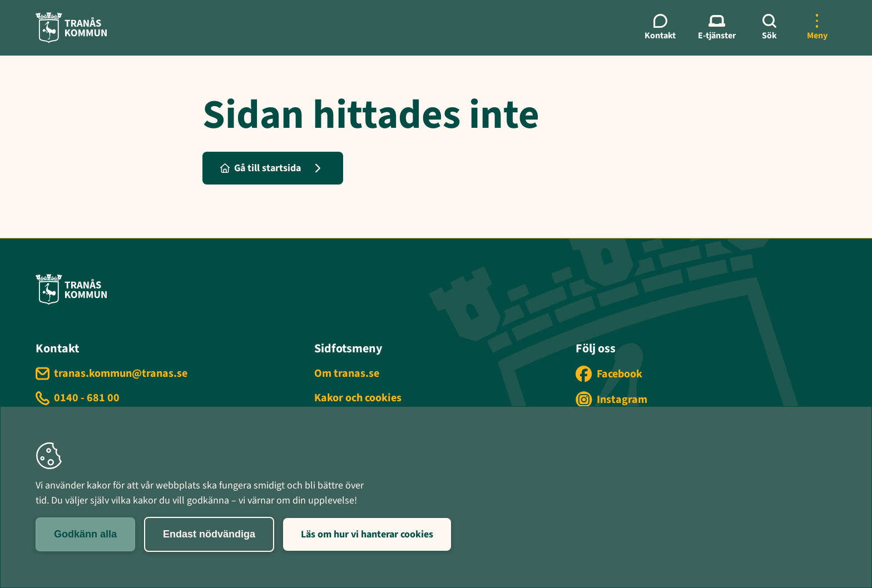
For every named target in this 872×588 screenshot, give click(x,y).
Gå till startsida (261, 168)
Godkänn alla (85, 534)
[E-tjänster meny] (717, 28)
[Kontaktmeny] (660, 28)
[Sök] (769, 28)
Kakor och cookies (358, 398)
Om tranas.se (347, 373)
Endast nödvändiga (209, 534)
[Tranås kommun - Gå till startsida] (71, 28)
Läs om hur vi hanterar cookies (367, 534)
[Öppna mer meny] (817, 28)
